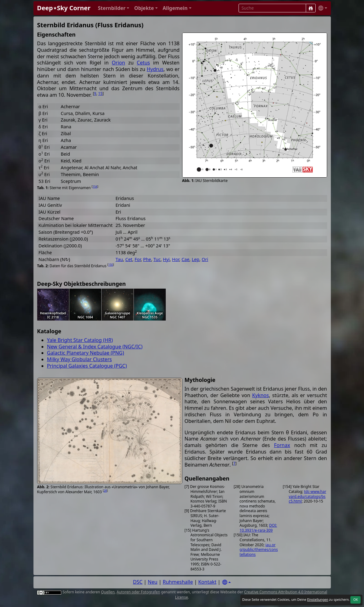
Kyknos (261, 395)
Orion (118, 63)
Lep (196, 259)
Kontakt (207, 582)
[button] (114, 8)
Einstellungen (318, 600)
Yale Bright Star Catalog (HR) (80, 340)
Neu (153, 582)
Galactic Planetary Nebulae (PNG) (86, 353)
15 (100, 93)
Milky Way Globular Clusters (79, 359)
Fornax (282, 445)
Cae (185, 259)
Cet (129, 259)
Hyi (166, 259)
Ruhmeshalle (178, 582)
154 (95, 186)
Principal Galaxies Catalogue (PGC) (87, 366)
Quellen (108, 592)
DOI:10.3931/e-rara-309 (258, 528)
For (138, 259)
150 (110, 265)
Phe (147, 259)
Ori (205, 259)
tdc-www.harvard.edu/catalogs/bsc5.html (307, 496)
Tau (119, 259)
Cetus (143, 63)
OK (355, 600)
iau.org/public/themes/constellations (259, 550)
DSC (138, 582)
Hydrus (155, 69)
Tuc (157, 259)
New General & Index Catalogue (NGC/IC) (95, 347)
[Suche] (311, 8)
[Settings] (226, 582)
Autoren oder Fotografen (138, 592)
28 (105, 491)
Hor (175, 259)
